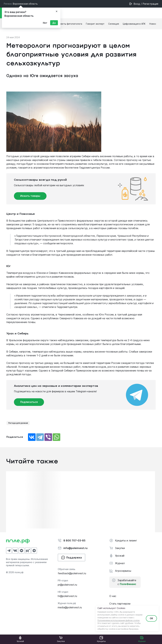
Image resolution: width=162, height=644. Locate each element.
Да (54, 23)
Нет (45, 23)
